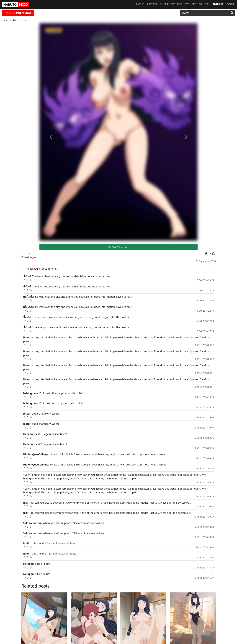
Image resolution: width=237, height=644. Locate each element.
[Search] (232, 13)
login (37, 269)
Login (230, 4)
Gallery (204, 4)
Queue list (167, 4)
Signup (218, 4)
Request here (187, 4)
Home (140, 4)
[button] (51, 137)
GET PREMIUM (18, 13)
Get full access (118, 247)
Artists (152, 4)
